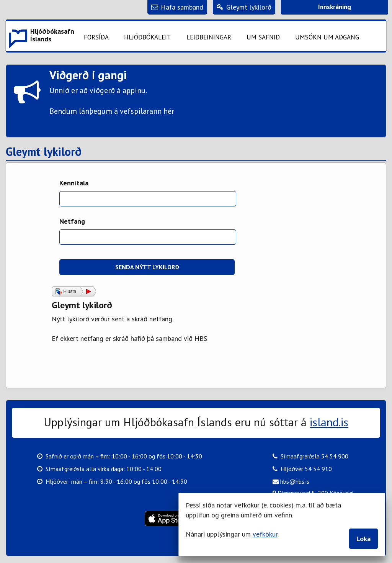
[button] (41, 36)
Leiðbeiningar (209, 37)
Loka (363, 539)
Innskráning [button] (335, 7)
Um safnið (263, 37)
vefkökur (265, 534)
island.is (329, 422)
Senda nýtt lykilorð (147, 267)
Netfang (72, 221)
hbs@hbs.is (291, 481)
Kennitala (74, 183)
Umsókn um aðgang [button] (327, 37)
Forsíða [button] (96, 37)
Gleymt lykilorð (44, 152)
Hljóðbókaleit (148, 37)
